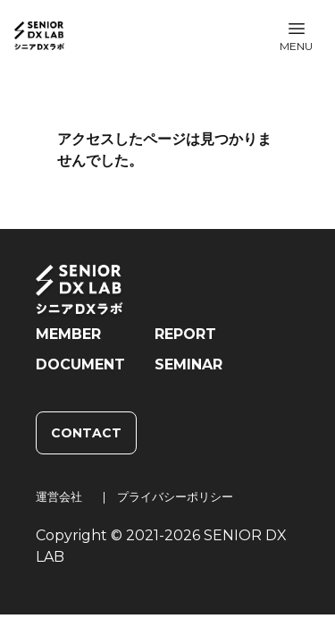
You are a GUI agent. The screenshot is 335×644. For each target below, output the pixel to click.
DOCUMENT (80, 364)
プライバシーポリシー (175, 496)
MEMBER (68, 334)
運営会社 (59, 496)
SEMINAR (188, 364)
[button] (296, 36)
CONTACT (86, 433)
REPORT (185, 334)
